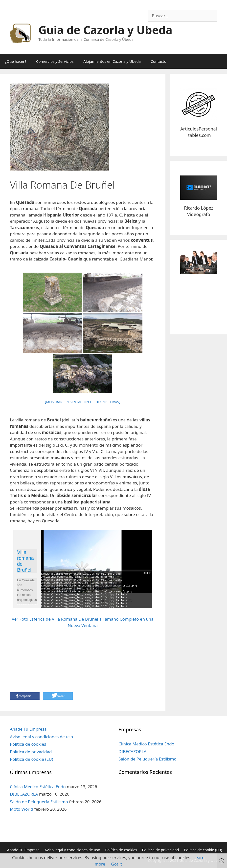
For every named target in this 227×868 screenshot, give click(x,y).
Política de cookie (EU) (32, 759)
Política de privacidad (31, 752)
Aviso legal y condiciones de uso (41, 737)
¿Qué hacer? (16, 61)
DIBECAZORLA (24, 794)
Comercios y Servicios (55, 61)
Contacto (158, 61)
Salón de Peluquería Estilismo (39, 802)
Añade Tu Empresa (28, 729)
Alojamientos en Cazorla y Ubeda (112, 61)
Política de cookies (28, 744)
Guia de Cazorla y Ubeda (105, 30)
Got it (116, 864)
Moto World (22, 809)
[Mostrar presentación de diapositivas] (83, 402)
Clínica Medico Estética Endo (38, 787)
